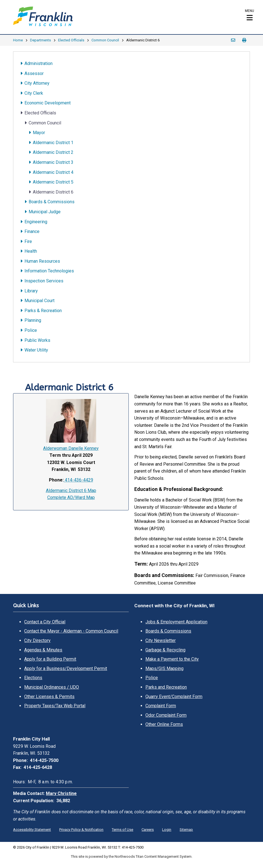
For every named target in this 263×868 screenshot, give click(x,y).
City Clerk (34, 93)
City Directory (37, 640)
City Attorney (37, 83)
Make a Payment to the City (172, 659)
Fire (28, 241)
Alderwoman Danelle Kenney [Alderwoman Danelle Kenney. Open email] (71, 448)
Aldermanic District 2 (53, 152)
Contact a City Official (45, 622)
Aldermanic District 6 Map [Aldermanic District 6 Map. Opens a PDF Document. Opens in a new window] (71, 491)
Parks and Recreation (166, 687)
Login (167, 830)
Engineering (36, 222)
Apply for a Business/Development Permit (66, 668)
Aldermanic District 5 (53, 182)
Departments (40, 40)
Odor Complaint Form (166, 715)
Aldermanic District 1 (53, 143)
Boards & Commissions (52, 202)
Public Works (37, 340)
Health (31, 251)
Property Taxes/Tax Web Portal (55, 706)
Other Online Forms (164, 724)
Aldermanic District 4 (53, 172)
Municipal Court (39, 301)
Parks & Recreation (43, 311)
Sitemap (186, 830)
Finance (32, 231)
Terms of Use (122, 830)
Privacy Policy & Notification (81, 830)
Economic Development (48, 103)
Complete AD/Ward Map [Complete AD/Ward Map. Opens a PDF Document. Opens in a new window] (71, 497)
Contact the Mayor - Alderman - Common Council (71, 631)
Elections (33, 678)
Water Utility (36, 350)
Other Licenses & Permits (49, 697)
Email (233, 40)
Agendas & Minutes (43, 650)
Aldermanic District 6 (53, 192)
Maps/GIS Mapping (164, 668)
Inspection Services (44, 281)
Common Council (105, 40)
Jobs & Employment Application (176, 622)
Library (31, 291)
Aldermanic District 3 (53, 162)
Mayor (39, 133)
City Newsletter (161, 640)
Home (18, 40)
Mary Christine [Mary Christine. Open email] (61, 793)
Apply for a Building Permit (50, 659)
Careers (148, 830)
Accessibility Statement (32, 830)
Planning (33, 320)
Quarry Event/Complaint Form (174, 697)
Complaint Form (161, 706)
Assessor (34, 73)
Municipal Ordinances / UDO (52, 687)
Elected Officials (71, 40)
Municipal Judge (45, 212)
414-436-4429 (78, 480)
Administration (39, 63)
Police (31, 330)
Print (244, 40)
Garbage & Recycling (165, 650)
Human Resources (42, 261)
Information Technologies (49, 271)
